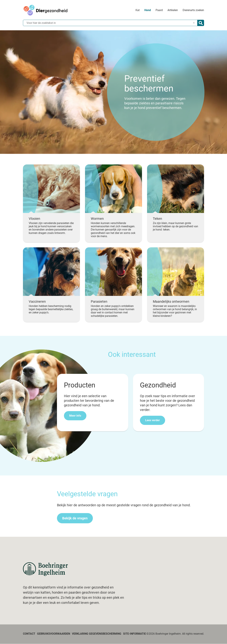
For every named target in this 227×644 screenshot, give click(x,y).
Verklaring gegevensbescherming (97, 634)
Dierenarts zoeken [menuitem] (193, 10)
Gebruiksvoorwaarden (54, 634)
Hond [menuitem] (148, 10)
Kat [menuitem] (138, 10)
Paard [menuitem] (159, 10)
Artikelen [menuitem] (173, 10)
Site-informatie (134, 634)
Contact (29, 634)
